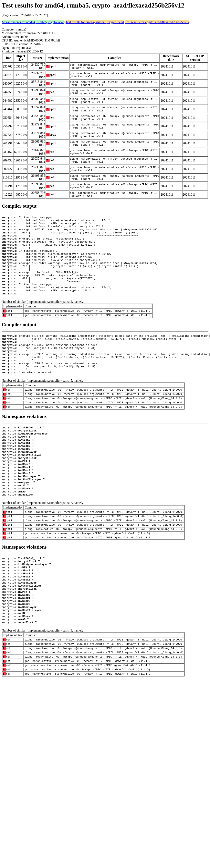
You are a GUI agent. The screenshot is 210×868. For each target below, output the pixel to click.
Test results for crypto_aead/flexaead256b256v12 (157, 22)
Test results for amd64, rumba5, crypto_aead (95, 22)
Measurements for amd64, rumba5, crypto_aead (33, 22)
